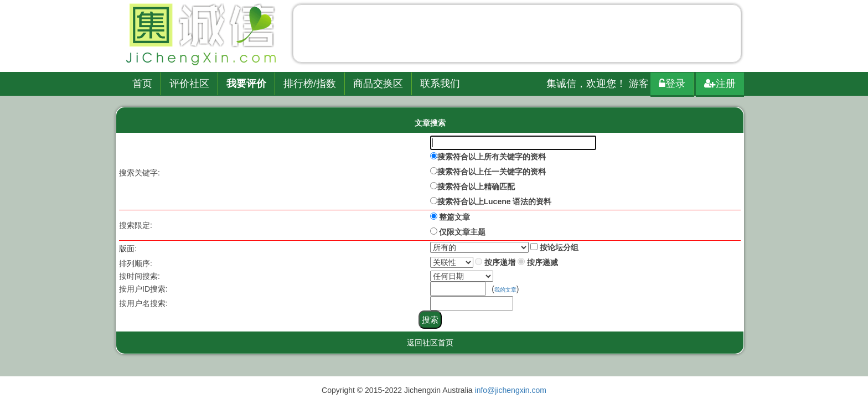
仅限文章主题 (462, 232)
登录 (672, 84)
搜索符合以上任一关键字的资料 (492, 172)
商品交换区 (378, 84)
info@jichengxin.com (511, 390)
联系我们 (440, 84)
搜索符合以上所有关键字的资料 (492, 157)
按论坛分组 (559, 247)
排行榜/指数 (310, 84)
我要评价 (246, 84)
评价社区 (189, 84)
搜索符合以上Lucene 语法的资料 (495, 201)
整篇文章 (454, 217)
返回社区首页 (430, 343)
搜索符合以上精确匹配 (476, 187)
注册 (720, 84)
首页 (142, 84)
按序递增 (500, 262)
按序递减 (542, 262)
